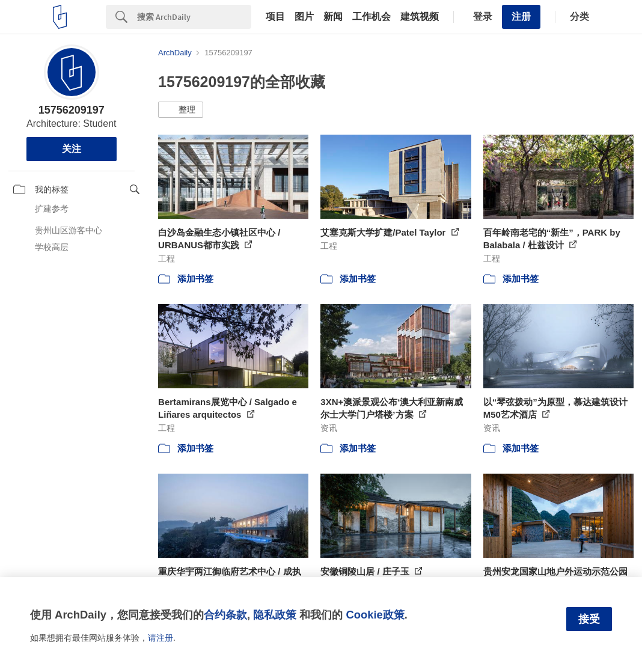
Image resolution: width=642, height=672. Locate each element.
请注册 (160, 638)
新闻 (333, 17)
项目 (275, 17)
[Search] (194, 17)
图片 (304, 17)
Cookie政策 (375, 615)
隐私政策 (275, 615)
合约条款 (225, 615)
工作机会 (371, 17)
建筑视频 (420, 17)
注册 (521, 17)
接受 (589, 619)
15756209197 (72, 110)
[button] (181, 110)
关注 (72, 149)
